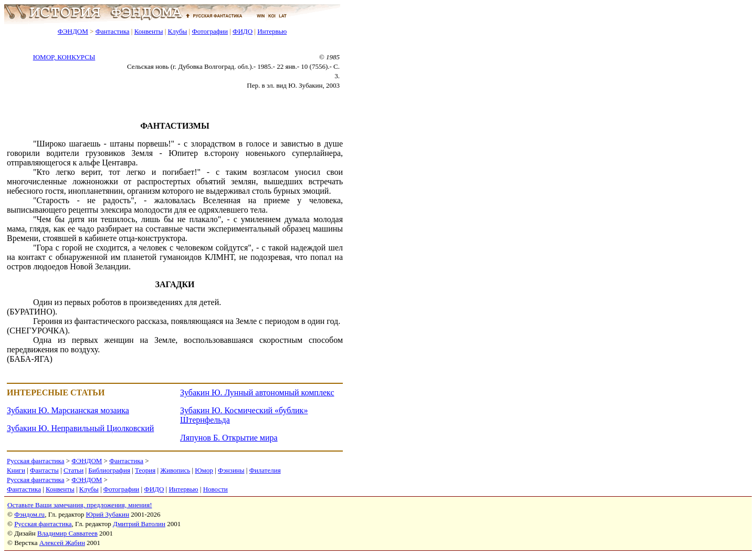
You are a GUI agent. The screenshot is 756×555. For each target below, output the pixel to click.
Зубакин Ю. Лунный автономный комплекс (257, 392)
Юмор (204, 470)
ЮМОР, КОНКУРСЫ (64, 57)
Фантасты (44, 470)
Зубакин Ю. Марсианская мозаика (68, 410)
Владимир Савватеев (67, 533)
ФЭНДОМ (73, 31)
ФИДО (243, 31)
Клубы (177, 31)
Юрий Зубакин (108, 514)
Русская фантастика (35, 461)
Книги (16, 470)
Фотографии (210, 31)
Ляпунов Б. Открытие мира (229, 438)
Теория (145, 470)
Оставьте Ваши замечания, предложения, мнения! (80, 505)
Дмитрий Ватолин (139, 524)
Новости (216, 489)
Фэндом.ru (29, 514)
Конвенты (149, 31)
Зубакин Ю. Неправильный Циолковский (80, 428)
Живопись (175, 470)
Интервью (272, 31)
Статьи (73, 470)
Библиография (109, 470)
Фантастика (113, 31)
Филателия (265, 470)
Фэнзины (231, 470)
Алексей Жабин (62, 543)
